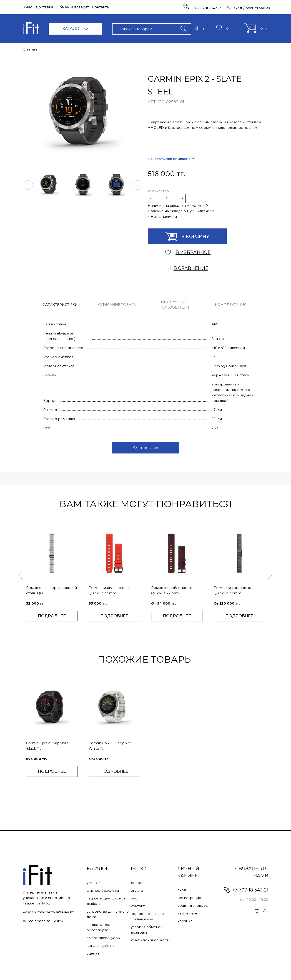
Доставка (44, 7)
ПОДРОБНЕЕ (52, 616)
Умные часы (97, 883)
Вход (182, 890)
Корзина (185, 921)
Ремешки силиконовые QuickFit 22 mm (110, 590)
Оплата (137, 890)
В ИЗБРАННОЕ (188, 252)
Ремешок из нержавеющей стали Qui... (51, 590)
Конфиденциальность (150, 940)
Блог (135, 898)
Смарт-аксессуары (104, 938)
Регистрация (189, 898)
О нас (27, 7)
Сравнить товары (193, 905)
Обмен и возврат (73, 7)
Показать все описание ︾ (171, 159)
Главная (30, 49)
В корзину (187, 237)
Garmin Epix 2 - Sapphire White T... (110, 746)
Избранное (187, 913)
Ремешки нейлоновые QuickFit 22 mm (172, 590)
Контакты (101, 7)
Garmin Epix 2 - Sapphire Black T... (47, 746)
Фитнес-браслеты (103, 890)
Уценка (93, 953)
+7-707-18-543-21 (203, 8)
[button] (28, 185)
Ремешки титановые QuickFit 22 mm (232, 590)
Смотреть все (146, 448)
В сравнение (188, 268)
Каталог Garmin (100, 946)
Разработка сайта (48, 912)
